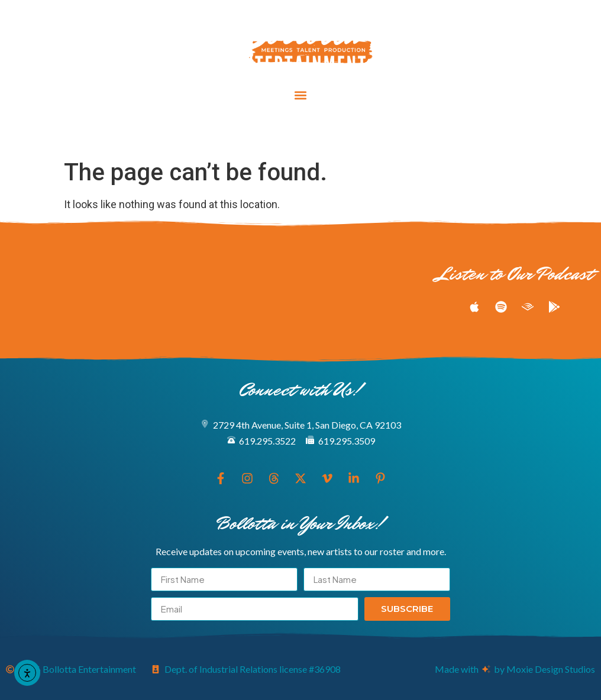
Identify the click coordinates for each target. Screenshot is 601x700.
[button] (301, 95)
